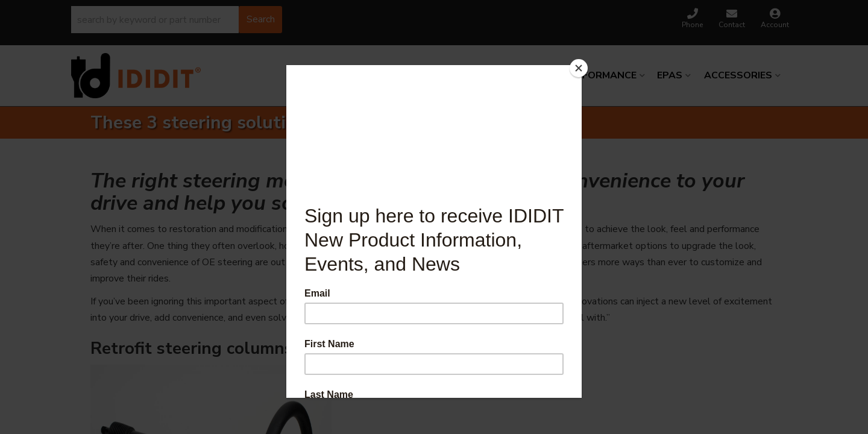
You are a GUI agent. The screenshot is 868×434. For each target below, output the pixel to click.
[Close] (579, 68)
